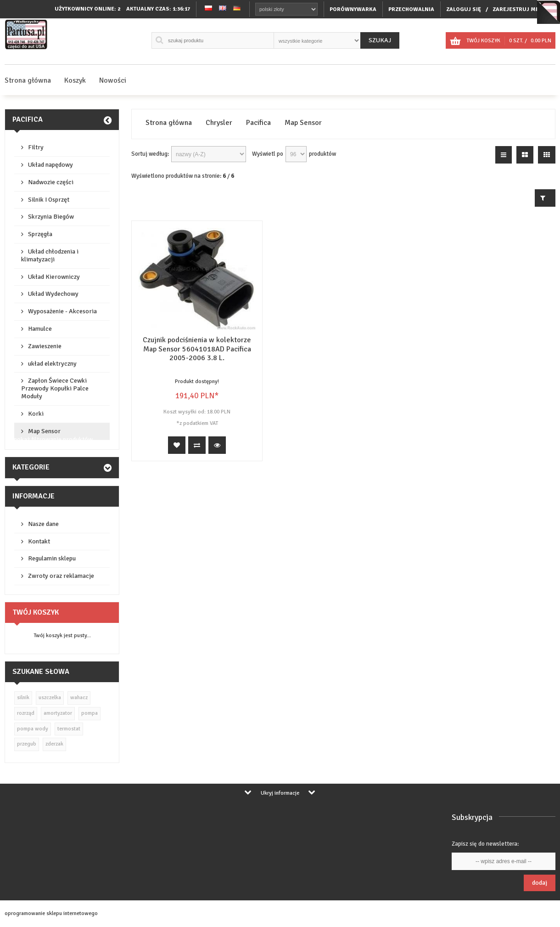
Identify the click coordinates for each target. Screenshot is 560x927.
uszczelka (50, 698)
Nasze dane (43, 524)
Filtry (36, 147)
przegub (27, 744)
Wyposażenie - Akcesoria (62, 311)
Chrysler (219, 123)
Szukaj (380, 40)
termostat (69, 729)
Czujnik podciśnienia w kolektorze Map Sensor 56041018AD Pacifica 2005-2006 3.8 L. (197, 349)
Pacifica (28, 119)
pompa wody (33, 729)
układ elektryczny (52, 364)
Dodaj (540, 883)
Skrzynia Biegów (51, 217)
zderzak (54, 744)
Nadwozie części (51, 182)
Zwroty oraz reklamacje (61, 576)
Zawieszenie (45, 346)
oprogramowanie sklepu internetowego (51, 913)
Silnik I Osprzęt (49, 200)
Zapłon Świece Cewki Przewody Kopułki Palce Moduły (55, 388)
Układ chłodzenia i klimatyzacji (50, 255)
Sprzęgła (40, 234)
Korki (36, 414)
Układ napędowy (50, 165)
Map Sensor (44, 431)
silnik (23, 698)
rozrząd (26, 713)
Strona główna (28, 80)
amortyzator (58, 713)
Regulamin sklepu (52, 558)
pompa (90, 713)
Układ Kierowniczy (54, 277)
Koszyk (75, 80)
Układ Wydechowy (53, 294)
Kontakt (39, 541)
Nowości (113, 80)
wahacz (79, 698)
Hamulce (40, 329)
